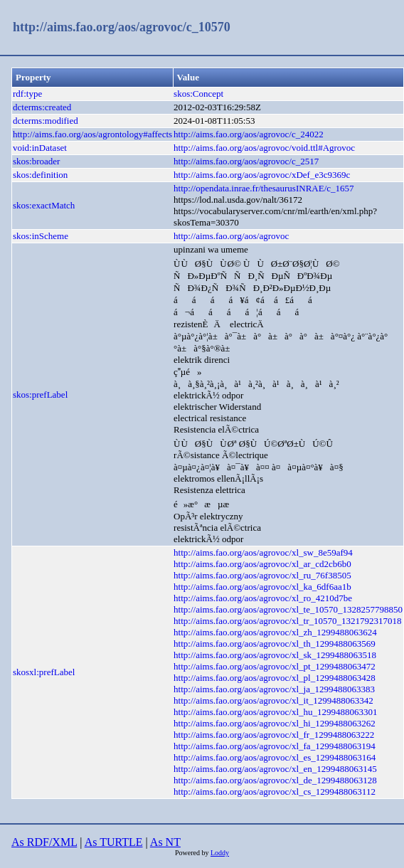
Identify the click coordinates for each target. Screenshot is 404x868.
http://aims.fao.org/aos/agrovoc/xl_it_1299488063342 (273, 700)
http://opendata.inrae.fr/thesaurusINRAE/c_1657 (264, 188)
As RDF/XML (44, 842)
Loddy (220, 853)
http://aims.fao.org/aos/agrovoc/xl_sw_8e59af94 (263, 552)
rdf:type (27, 94)
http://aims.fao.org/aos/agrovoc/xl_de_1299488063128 (275, 780)
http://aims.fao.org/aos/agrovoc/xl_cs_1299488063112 (275, 792)
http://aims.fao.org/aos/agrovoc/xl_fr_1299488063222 (274, 735)
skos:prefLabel (40, 395)
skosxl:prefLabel (44, 672)
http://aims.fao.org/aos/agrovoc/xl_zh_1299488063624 (275, 632)
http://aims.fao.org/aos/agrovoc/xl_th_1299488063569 (275, 644)
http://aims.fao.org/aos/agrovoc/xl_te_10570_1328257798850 (288, 609)
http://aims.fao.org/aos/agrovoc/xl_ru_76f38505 (262, 575)
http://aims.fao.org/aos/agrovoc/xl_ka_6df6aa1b (262, 587)
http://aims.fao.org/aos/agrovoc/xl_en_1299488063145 (275, 769)
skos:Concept (198, 94)
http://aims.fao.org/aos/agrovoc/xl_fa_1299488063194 (275, 746)
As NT (165, 842)
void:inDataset (40, 148)
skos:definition (40, 175)
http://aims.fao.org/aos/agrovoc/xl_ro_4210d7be (263, 598)
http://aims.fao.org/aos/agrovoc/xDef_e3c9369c (262, 175)
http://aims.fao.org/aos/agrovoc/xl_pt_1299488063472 (275, 666)
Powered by (193, 853)
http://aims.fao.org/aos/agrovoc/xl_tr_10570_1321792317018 (287, 621)
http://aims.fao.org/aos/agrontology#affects (92, 134)
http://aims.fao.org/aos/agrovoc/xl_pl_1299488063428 (275, 678)
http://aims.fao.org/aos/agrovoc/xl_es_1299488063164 (275, 757)
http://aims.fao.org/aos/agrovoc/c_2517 (246, 161)
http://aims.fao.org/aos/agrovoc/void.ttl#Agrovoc (264, 148)
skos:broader (36, 161)
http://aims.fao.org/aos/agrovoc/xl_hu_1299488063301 (275, 712)
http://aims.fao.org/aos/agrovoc (231, 236)
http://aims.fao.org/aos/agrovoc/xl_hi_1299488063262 (275, 723)
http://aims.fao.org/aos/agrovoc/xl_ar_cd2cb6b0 (262, 564)
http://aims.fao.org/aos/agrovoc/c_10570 (122, 27)
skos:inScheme (41, 236)
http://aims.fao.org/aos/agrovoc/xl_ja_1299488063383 (274, 689)
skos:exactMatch (44, 205)
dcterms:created (42, 107)
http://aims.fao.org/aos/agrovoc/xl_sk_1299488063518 (275, 655)
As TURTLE (114, 842)
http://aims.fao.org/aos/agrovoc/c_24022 (249, 134)
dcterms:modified (46, 121)
